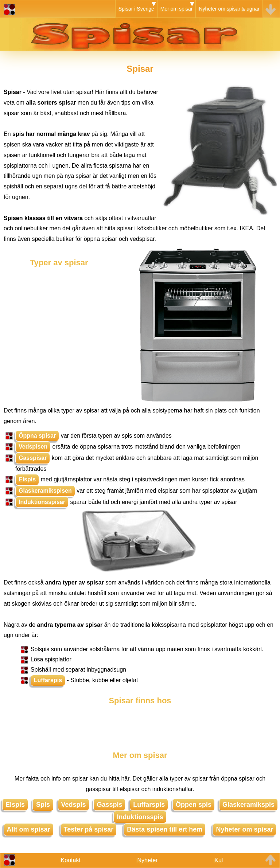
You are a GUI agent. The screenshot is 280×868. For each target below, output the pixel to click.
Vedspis (74, 805)
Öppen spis (194, 805)
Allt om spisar (29, 829)
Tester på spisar (89, 829)
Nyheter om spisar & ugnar (229, 9)
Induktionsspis (140, 817)
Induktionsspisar (42, 502)
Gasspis (109, 805)
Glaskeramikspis (248, 805)
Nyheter (148, 860)
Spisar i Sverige (136, 9)
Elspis (27, 479)
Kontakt (71, 860)
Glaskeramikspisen (45, 491)
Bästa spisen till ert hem (165, 829)
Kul (219, 860)
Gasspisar (33, 458)
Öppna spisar (37, 436)
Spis (43, 805)
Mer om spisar (177, 9)
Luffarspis (48, 680)
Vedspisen (33, 447)
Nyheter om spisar (244, 829)
